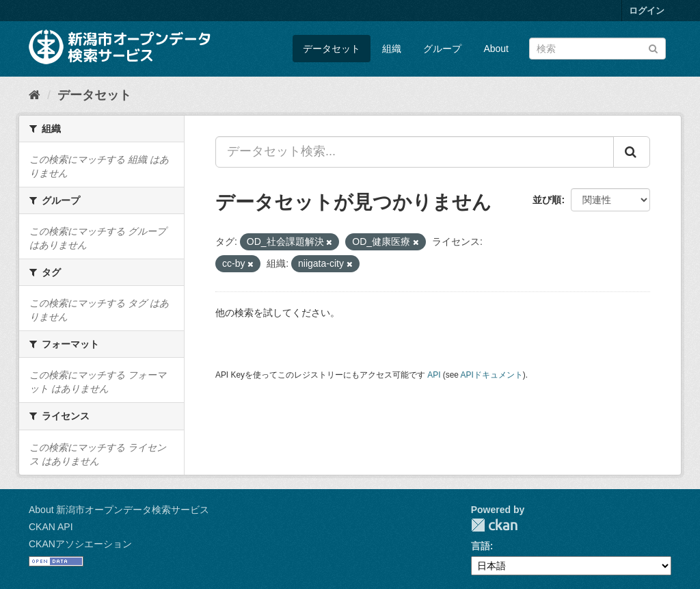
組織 (392, 49)
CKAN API (51, 527)
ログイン (647, 11)
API (434, 375)
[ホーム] (35, 95)
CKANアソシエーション (80, 544)
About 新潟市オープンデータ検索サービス (119, 510)
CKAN (494, 525)
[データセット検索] (597, 49)
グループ (442, 49)
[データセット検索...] (415, 152)
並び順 (547, 200)
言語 (481, 546)
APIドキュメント (492, 375)
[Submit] (653, 48)
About (496, 49)
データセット (332, 49)
